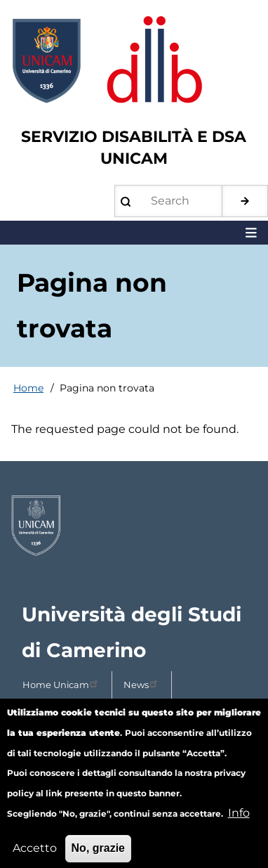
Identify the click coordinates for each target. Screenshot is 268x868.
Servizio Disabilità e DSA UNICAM (134, 148)
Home (28, 388)
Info (239, 823)
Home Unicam (61, 684)
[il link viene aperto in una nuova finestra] (134, 526)
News (142, 684)
